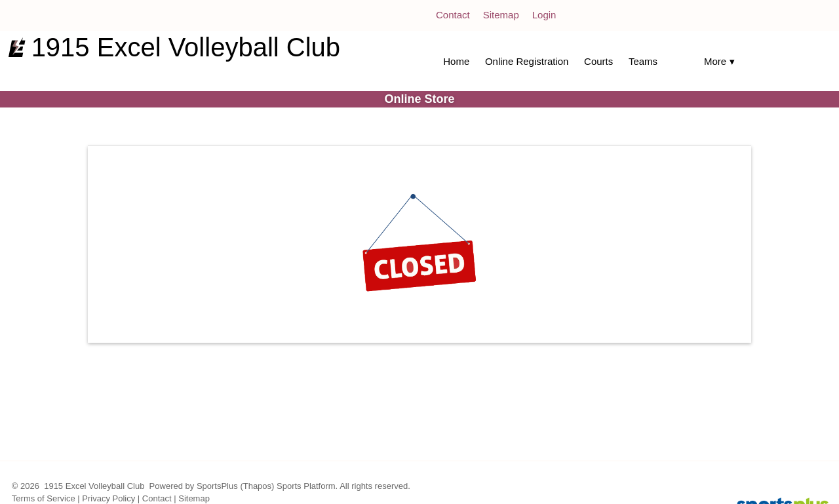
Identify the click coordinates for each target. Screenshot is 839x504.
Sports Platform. (307, 486)
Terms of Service (44, 498)
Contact (157, 498)
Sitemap (194, 498)
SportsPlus (217, 486)
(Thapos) (257, 486)
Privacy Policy (108, 498)
